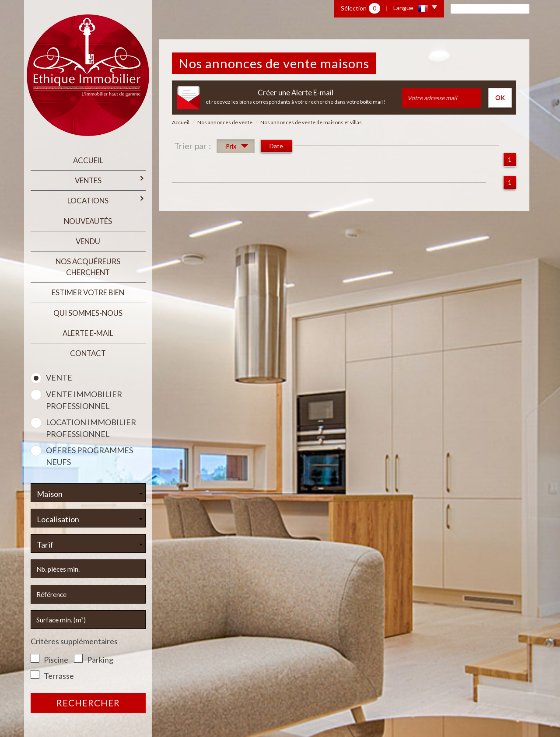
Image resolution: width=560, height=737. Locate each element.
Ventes (110, 180)
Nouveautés (88, 221)
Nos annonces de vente (225, 122)
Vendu (88, 241)
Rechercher (88, 703)
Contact (88, 353)
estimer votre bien (88, 292)
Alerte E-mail (88, 333)
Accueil (88, 160)
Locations (106, 200)
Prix (237, 147)
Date (276, 146)
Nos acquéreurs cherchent (88, 267)
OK (500, 97)
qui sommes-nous (88, 313)
